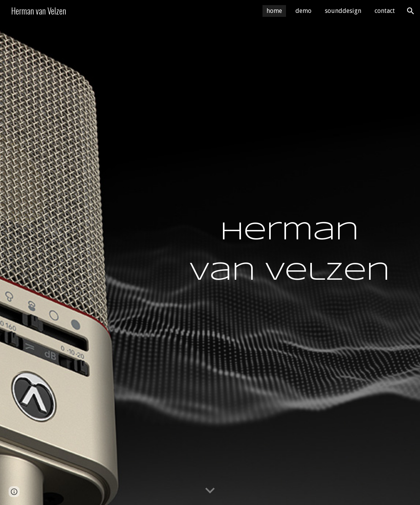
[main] (290, 252)
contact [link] (385, 11)
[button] (411, 11)
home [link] (274, 11)
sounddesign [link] (343, 11)
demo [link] (303, 11)
